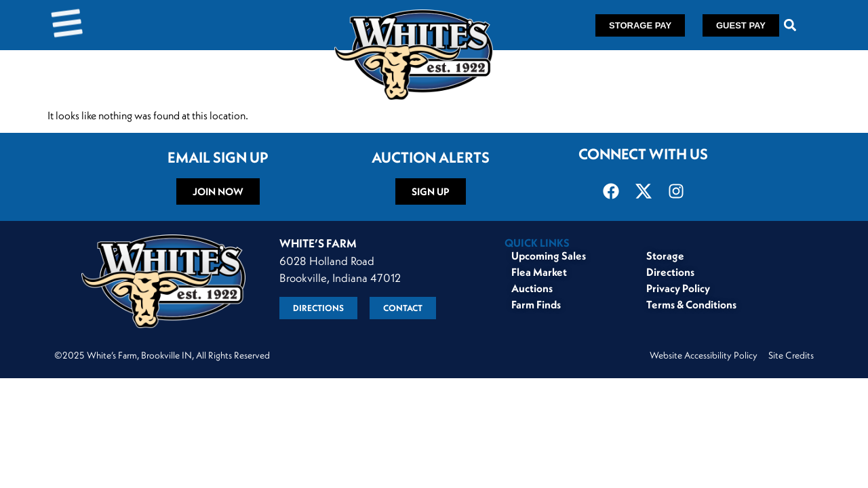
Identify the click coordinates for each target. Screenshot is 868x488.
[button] (790, 25)
